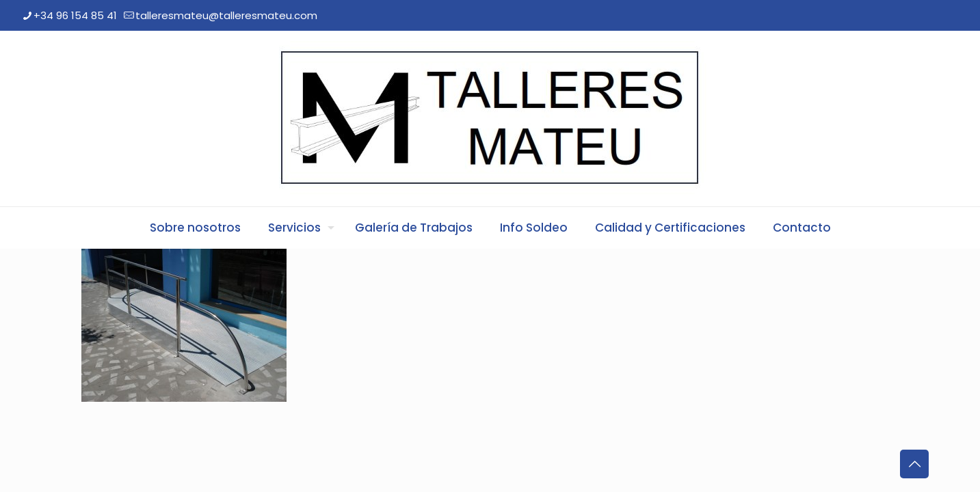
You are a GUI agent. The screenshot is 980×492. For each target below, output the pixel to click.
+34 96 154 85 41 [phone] (75, 15)
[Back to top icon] (914, 464)
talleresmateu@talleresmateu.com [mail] (226, 15)
